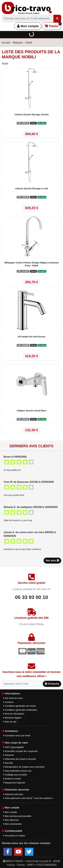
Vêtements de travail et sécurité (20, 759)
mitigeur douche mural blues (31, 411)
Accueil (6, 43)
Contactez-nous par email (17, 736)
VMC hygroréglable (14, 747)
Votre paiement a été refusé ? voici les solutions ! (28, 798)
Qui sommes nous (13, 698)
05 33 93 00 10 (31, 597)
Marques (18, 43)
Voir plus (52, 560)
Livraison (9, 702)
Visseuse (9, 755)
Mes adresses (11, 820)
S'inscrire (52, 684)
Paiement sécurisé (13, 794)
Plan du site (10, 722)
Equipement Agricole (14, 783)
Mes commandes (13, 824)
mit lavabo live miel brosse (31, 337)
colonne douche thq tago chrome (32, 115)
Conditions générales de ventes (20, 706)
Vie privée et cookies (14, 836)
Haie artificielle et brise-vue (17, 771)
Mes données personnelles (17, 816)
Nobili (29, 43)
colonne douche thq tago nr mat (31, 188)
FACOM (8, 763)
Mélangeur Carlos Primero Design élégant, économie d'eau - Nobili (32, 264)
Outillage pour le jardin (15, 775)
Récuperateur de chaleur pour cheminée (24, 767)
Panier (53, 25)
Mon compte (28, 26)
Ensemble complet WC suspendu (21, 751)
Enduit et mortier (12, 779)
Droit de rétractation (14, 714)
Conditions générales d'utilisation (20, 710)
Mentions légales (12, 718)
